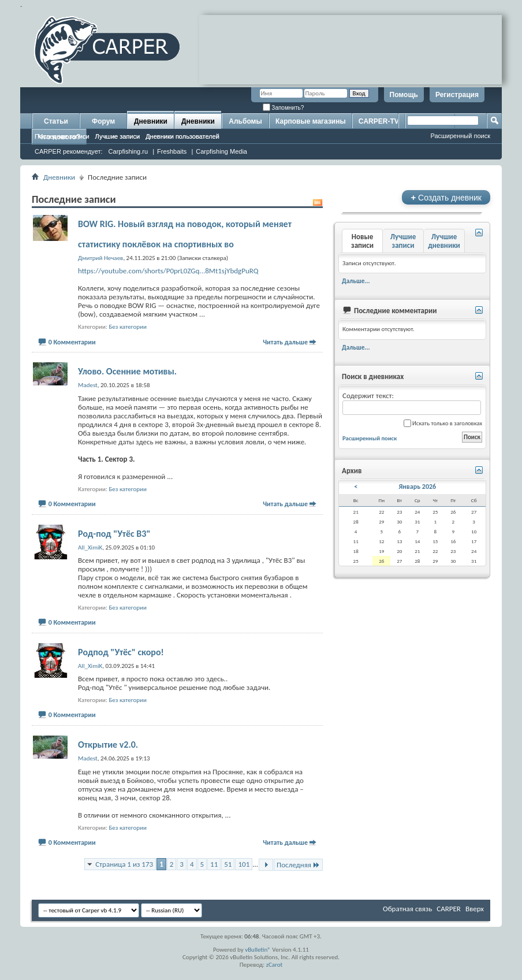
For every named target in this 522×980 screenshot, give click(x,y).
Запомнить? (284, 108)
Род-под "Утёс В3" (114, 534)
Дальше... (356, 281)
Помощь (404, 95)
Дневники (151, 121)
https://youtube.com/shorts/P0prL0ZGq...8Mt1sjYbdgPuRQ (168, 271)
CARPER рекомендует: (69, 151)
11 (214, 864)
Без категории (128, 327)
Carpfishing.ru (128, 151)
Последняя (298, 865)
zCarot (275, 965)
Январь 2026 (417, 487)
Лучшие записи (118, 136)
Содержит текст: (412, 403)
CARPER (449, 909)
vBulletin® (258, 950)
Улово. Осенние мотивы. (127, 371)
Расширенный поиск (460, 136)
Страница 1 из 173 (124, 864)
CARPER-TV (379, 121)
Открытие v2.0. (108, 745)
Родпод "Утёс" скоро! (121, 652)
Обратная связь (407, 909)
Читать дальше (285, 342)
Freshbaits (172, 151)
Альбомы (245, 121)
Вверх (475, 909)
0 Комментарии (72, 342)
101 (244, 864)
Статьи (56, 121)
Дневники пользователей (182, 136)
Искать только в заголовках (443, 423)
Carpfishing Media (221, 151)
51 (228, 864)
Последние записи (62, 136)
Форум (103, 121)
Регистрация (457, 95)
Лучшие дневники (444, 241)
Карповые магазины (311, 121)
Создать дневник (446, 197)
